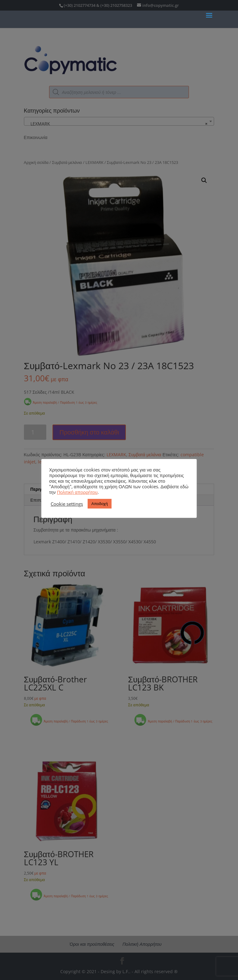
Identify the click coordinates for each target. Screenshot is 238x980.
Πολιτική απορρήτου (77, 492)
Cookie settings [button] (67, 504)
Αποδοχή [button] (100, 504)
